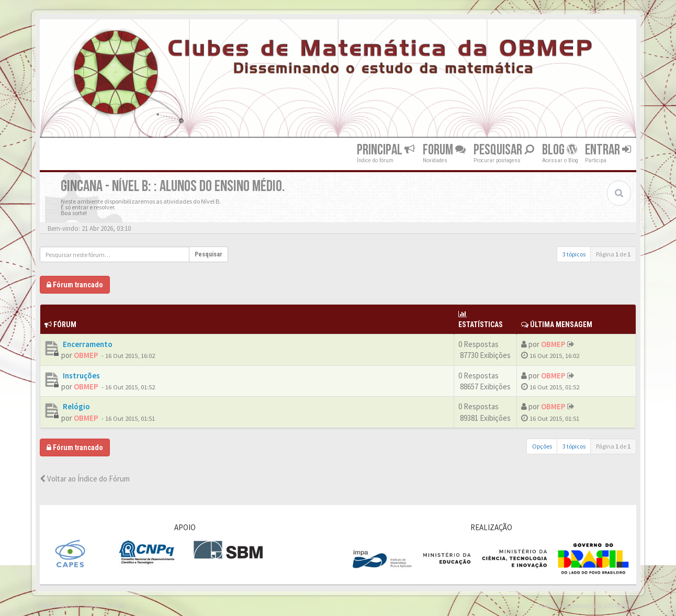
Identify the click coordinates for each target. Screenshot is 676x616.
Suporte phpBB (104, 605)
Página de (613, 254)
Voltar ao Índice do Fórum (85, 479)
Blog (560, 150)
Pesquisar (504, 150)
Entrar (608, 150)
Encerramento (87, 344)
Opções (542, 446)
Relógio (76, 406)
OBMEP (86, 355)
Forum (444, 150)
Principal (386, 150)
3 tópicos (574, 254)
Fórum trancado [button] (75, 285)
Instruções (81, 376)
